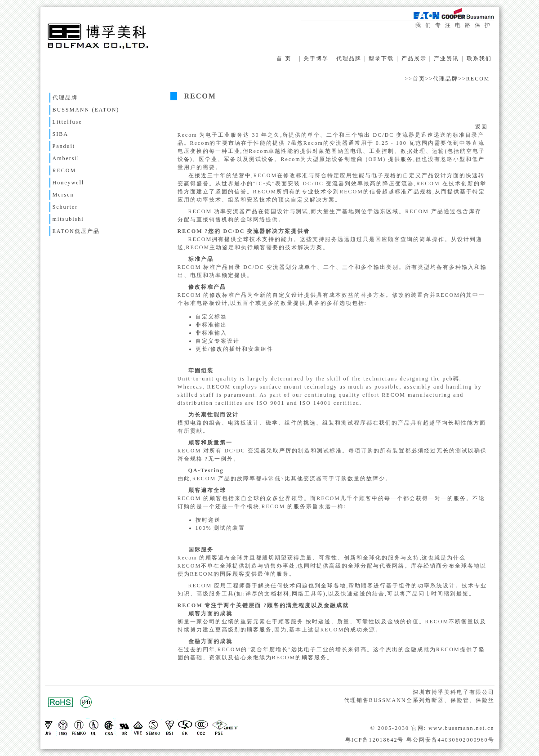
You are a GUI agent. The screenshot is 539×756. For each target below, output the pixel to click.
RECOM (478, 79)
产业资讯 (446, 58)
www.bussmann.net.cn (461, 728)
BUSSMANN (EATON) (86, 110)
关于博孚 (316, 58)
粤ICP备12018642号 (375, 740)
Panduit (64, 146)
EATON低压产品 (76, 231)
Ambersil (66, 158)
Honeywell (69, 183)
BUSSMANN (388, 700)
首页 (419, 79)
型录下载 (381, 58)
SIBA (60, 134)
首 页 (284, 58)
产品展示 (414, 58)
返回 (481, 127)
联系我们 (479, 58)
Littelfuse (67, 122)
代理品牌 (349, 58)
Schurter (65, 207)
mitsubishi (68, 219)
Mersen (63, 195)
